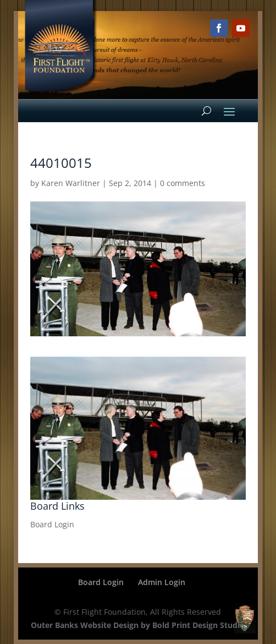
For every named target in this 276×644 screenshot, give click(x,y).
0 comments (183, 183)
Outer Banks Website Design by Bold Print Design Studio (138, 625)
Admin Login (162, 582)
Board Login (52, 524)
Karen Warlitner (71, 183)
